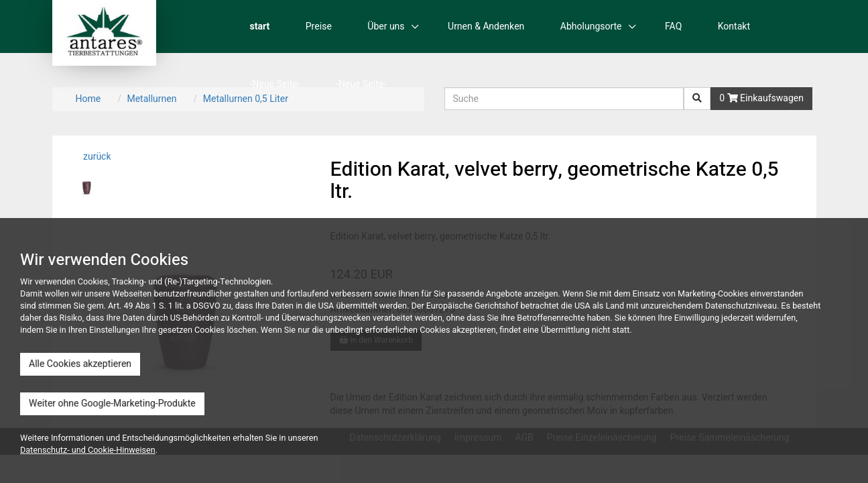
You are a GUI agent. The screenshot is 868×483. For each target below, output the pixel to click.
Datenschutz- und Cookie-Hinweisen (88, 450)
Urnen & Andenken (486, 26)
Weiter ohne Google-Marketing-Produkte (112, 404)
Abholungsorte (591, 26)
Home (88, 99)
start (260, 26)
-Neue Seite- (275, 84)
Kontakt (734, 26)
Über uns (386, 26)
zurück (96, 157)
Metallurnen (151, 99)
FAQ (673, 26)
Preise (319, 26)
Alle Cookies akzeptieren (80, 364)
